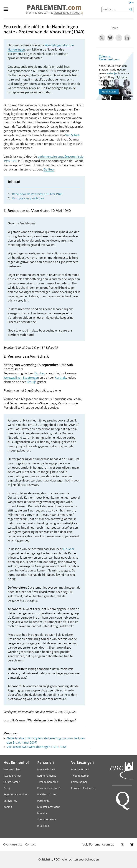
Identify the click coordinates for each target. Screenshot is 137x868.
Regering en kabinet (16, 794)
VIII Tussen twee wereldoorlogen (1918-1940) (37, 747)
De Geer (49, 169)
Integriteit (43, 826)
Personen (46, 762)
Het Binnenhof (16, 762)
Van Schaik (73, 135)
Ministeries (10, 801)
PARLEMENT (54, 7)
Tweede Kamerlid (48, 782)
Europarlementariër (49, 788)
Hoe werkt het (12, 769)
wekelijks (112, 73)
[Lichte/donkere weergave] (132, 3)
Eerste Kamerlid (47, 776)
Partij (7, 788)
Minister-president (49, 807)
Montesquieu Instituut (67, 13)
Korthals (60, 378)
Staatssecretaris (47, 819)
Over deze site (13, 844)
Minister (42, 813)
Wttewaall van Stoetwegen (21, 378)
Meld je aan (109, 91)
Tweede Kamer (12, 776)
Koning (8, 807)
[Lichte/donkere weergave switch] (132, 3)
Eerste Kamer (12, 782)
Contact (30, 844)
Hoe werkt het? (46, 769)
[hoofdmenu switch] (6, 11)
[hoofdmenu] (7, 11)
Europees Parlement (83, 788)
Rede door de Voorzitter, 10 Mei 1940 (37, 194)
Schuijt (31, 382)
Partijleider (44, 801)
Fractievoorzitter (47, 794)
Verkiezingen (83, 762)
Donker (40, 373)
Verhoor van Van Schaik (28, 198)
